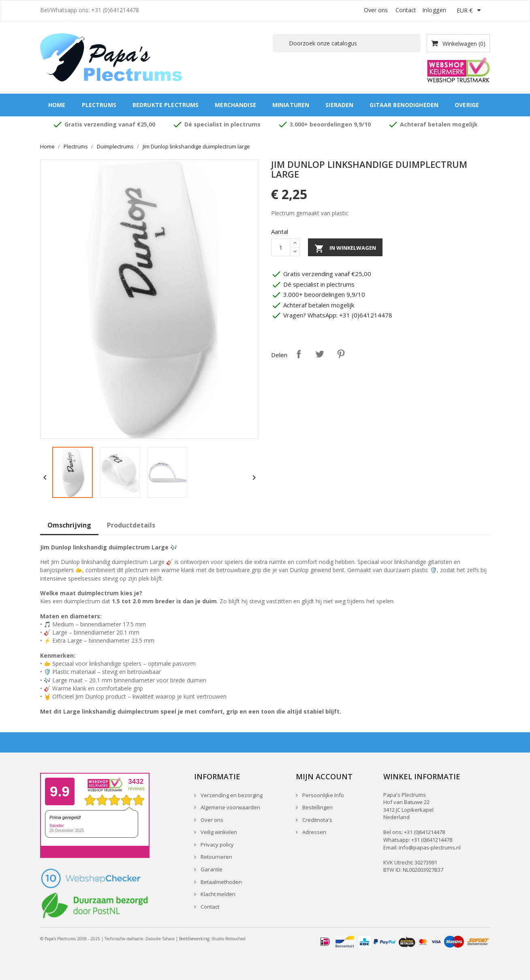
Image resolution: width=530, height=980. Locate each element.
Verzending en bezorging (231, 795)
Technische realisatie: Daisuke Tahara (140, 939)
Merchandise (235, 105)
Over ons (376, 10)
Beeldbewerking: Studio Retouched (212, 939)
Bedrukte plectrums (166, 105)
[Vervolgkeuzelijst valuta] (470, 11)
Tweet (320, 354)
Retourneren (216, 857)
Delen (299, 354)
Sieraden (339, 105)
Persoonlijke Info (323, 795)
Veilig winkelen (218, 832)
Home (57, 105)
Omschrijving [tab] (69, 525)
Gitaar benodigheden (404, 105)
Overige (467, 105)
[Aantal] (281, 247)
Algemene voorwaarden (230, 807)
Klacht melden (217, 894)
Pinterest (341, 354)
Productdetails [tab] (131, 525)
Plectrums (99, 105)
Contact (406, 10)
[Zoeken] (347, 43)
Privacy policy (217, 845)
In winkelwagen (345, 249)
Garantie (211, 869)
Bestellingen (317, 807)
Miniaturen (291, 105)
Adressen (314, 832)
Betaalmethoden (221, 882)
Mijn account (324, 776)
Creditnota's (317, 820)
